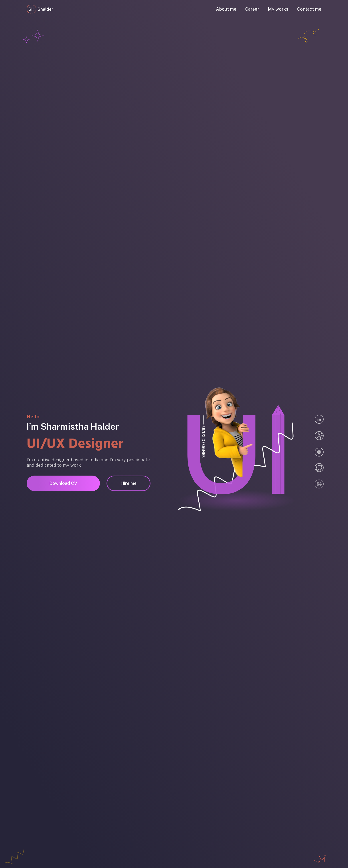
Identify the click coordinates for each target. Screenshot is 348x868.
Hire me (129, 483)
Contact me (309, 9)
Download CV (63, 483)
